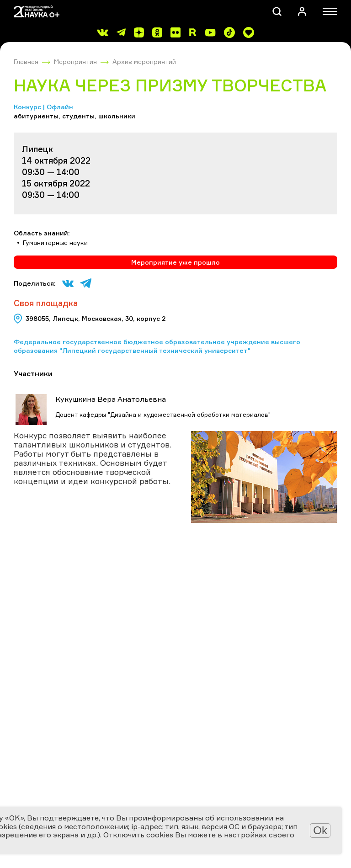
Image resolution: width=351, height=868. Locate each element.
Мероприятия (75, 61)
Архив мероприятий (144, 61)
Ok (320, 830)
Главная (26, 61)
